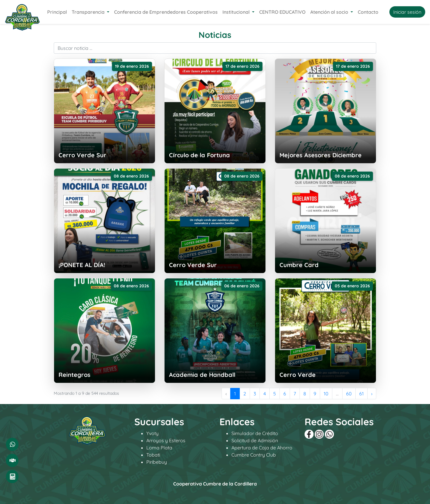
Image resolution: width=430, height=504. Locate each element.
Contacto (368, 12)
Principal (57, 12)
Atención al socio (330, 12)
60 (349, 394)
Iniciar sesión (407, 12)
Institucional (237, 12)
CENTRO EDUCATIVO (282, 12)
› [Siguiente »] (372, 394)
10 (326, 394)
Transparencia (89, 12)
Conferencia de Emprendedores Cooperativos (166, 12)
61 (361, 394)
